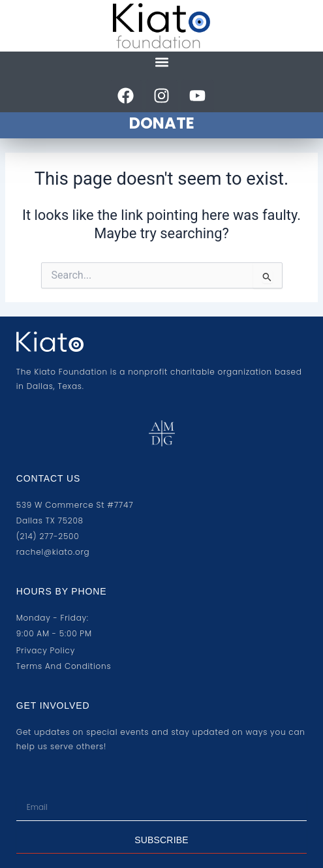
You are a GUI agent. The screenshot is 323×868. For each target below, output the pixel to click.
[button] (161, 62)
